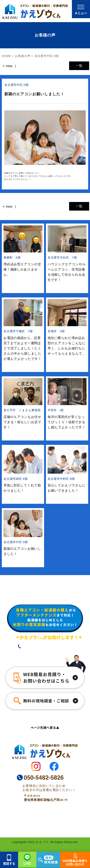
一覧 (79, 66)
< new (8, 66)
